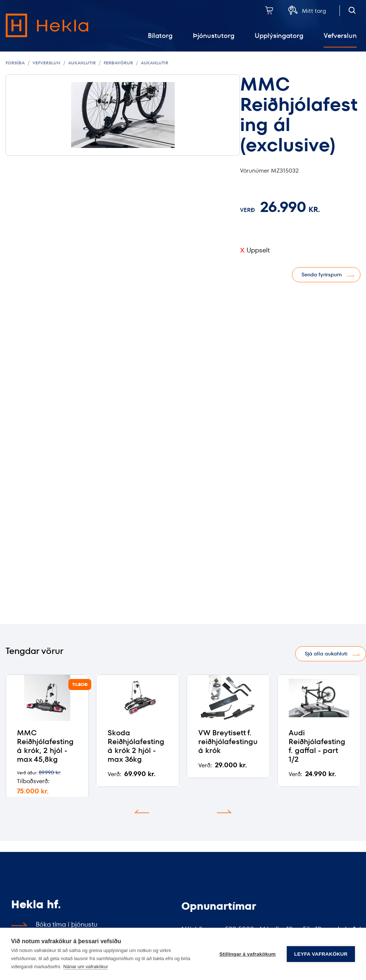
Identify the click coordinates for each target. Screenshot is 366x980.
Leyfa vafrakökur (321, 954)
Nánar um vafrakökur (86, 967)
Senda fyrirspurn (322, 275)
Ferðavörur (118, 63)
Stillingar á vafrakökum (248, 954)
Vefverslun (46, 63)
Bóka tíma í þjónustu (67, 924)
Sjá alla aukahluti (326, 654)
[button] (142, 811)
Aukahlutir (82, 63)
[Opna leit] (352, 10)
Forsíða (15, 63)
